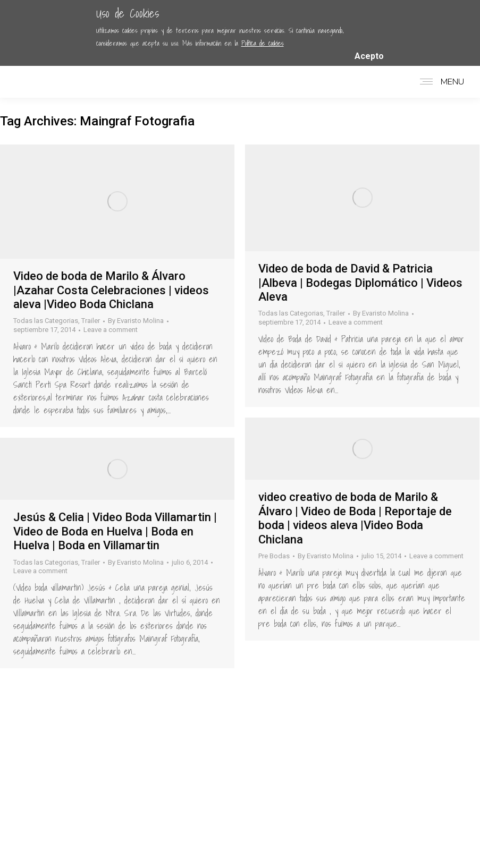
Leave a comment (111, 330)
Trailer (91, 321)
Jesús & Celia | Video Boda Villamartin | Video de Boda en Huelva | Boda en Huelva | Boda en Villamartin (115, 531)
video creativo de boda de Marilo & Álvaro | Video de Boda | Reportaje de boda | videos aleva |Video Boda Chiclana (355, 518)
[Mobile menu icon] (439, 82)
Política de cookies (263, 43)
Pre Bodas (274, 556)
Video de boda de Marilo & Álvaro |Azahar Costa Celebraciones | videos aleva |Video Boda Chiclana (111, 290)
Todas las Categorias (46, 321)
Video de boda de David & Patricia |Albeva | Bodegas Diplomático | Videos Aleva (360, 283)
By (136, 321)
